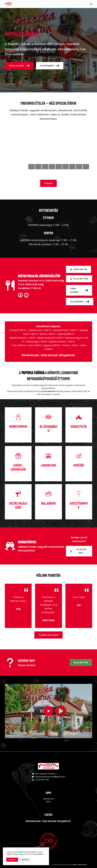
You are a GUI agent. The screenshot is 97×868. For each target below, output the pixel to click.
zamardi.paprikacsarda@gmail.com (50, 777)
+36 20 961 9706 (42, 780)
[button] (48, 711)
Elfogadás (12, 860)
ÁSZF (48, 802)
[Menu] (91, 4)
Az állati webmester (79, 865)
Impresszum (48, 799)
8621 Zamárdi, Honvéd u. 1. (46, 774)
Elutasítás (25, 860)
